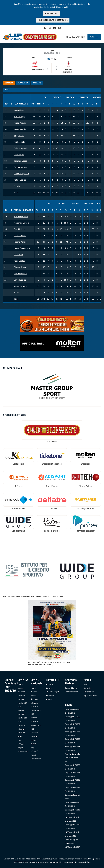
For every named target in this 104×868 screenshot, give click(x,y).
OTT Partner (52, 508)
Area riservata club (75, 37)
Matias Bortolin (20, 129)
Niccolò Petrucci (20, 123)
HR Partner (19, 486)
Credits (98, 859)
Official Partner (52, 486)
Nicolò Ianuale (19, 142)
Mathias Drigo (19, 116)
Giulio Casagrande (21, 148)
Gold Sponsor (19, 464)
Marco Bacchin (19, 261)
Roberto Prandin (20, 242)
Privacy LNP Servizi (65, 859)
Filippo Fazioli (19, 135)
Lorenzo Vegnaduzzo (22, 248)
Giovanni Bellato (20, 273)
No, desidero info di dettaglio (52, 20)
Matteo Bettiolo (20, 180)
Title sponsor (52, 441)
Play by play (23, 83)
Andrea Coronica (20, 235)
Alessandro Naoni (21, 286)
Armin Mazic (18, 254)
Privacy (55, 859)
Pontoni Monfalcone (67, 71)
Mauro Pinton (19, 110)
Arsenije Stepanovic (21, 174)
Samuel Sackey (20, 280)
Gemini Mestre (38, 70)
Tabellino (37, 83)
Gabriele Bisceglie (21, 167)
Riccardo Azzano (20, 267)
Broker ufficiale (19, 531)
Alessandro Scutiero (21, 223)
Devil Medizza (19, 229)
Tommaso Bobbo (20, 161)
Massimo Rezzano (21, 216)
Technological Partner (85, 508)
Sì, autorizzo (51, 14)
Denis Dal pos (19, 155)
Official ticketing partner (52, 464)
